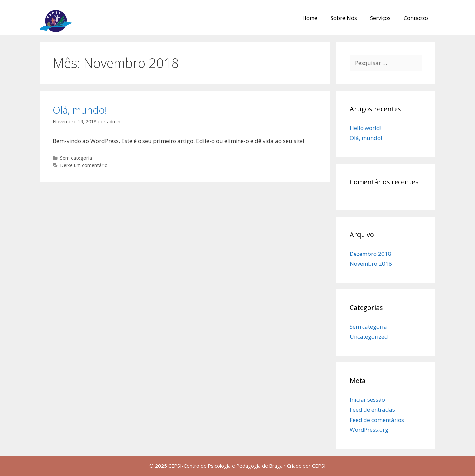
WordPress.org (369, 430)
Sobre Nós (344, 18)
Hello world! (365, 128)
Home (310, 18)
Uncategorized (369, 337)
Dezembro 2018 (370, 254)
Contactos (416, 18)
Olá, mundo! (80, 110)
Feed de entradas (372, 409)
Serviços (380, 18)
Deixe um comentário (84, 165)
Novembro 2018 (371, 264)
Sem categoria (76, 158)
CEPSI (319, 466)
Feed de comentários (377, 420)
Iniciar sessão (367, 400)
